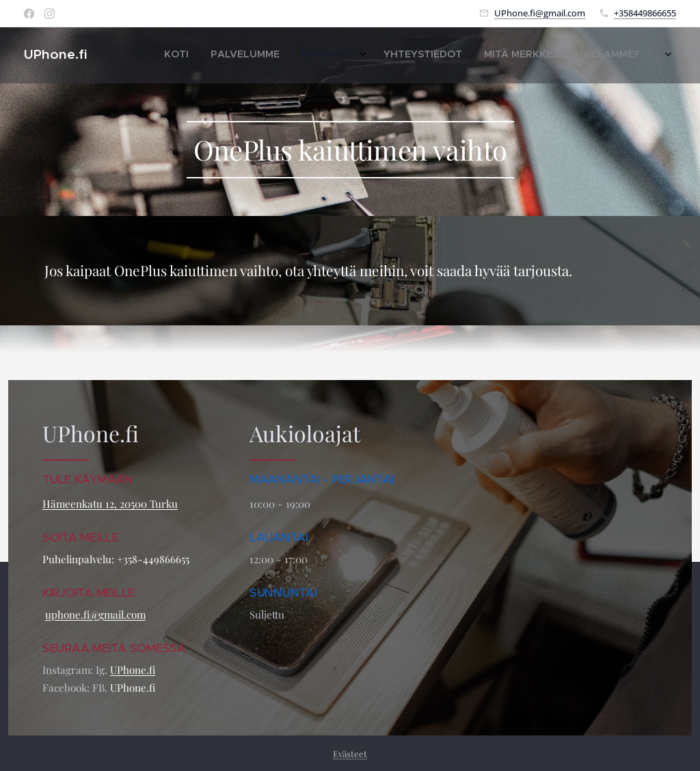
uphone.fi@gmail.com (95, 614)
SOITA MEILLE (82, 537)
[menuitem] (542, 55)
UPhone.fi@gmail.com (540, 13)
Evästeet (350, 754)
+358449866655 (645, 13)
